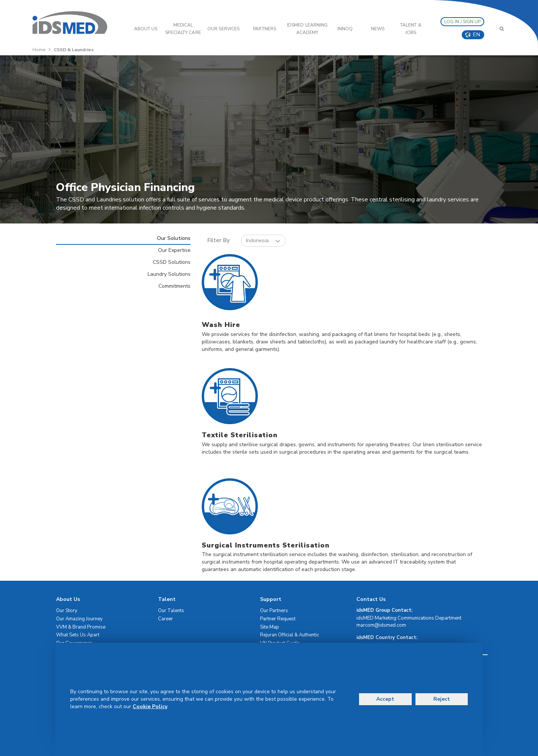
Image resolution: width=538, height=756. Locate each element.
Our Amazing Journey (79, 619)
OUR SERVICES (223, 29)
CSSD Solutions (172, 262)
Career (166, 619)
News (378, 29)
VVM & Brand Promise (81, 627)
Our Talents (171, 611)
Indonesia (263, 241)
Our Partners (274, 611)
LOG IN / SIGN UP (463, 22)
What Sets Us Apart (78, 635)
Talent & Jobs (411, 29)
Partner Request (278, 619)
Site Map (270, 627)
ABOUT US (146, 29)
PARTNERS (265, 29)
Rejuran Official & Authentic (290, 635)
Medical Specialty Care (183, 29)
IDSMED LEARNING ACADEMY (307, 29)
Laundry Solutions (169, 274)
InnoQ (345, 29)
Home (39, 50)
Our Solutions (174, 238)
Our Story (67, 611)
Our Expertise (174, 250)
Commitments (174, 286)
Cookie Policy (150, 706)
